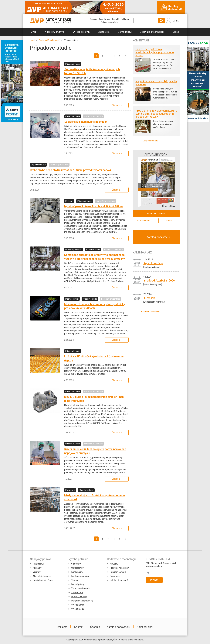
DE (177, 21)
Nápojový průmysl (55, 32)
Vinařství (37, 572)
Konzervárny (77, 572)
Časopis (93, 19)
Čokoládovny (77, 568)
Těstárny (75, 580)
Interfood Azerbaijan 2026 (159, 281)
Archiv (169, 221)
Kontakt (116, 19)
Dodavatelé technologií (152, 32)
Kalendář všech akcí (151, 312)
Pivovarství (38, 564)
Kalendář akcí (104, 19)
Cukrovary (76, 564)
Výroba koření (78, 605)
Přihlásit (154, 580)
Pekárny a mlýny (79, 597)
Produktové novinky (119, 568)
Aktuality (114, 564)
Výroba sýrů (77, 592)
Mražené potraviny (80, 576)
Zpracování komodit (81, 588)
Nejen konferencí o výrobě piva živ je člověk (156, 83)
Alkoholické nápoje (42, 576)
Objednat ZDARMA (156, 213)
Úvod (34, 32)
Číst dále (116, 105)
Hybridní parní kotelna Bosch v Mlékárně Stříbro (94, 206)
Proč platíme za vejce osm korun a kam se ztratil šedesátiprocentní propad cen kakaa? (156, 114)
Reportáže (115, 576)
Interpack (149, 298)
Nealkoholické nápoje (43, 580)
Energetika (104, 32)
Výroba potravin (81, 32)
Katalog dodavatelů (109, 22)
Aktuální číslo (144, 221)
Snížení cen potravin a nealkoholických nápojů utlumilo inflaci (155, 52)
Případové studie (71, 40)
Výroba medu (78, 609)
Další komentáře (150, 141)
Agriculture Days (153, 263)
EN (174, 21)
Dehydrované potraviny (82, 601)
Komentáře (141, 40)
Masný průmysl (79, 584)
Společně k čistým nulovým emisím (86, 122)
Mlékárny (37, 568)
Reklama (125, 19)
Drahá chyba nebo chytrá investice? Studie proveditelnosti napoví (70, 170)
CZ (168, 21)
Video (176, 32)
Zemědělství (125, 32)
